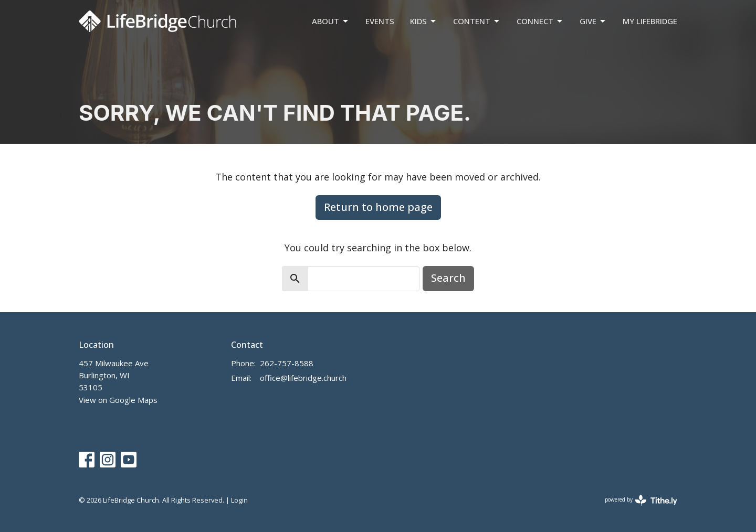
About (331, 21)
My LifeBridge (650, 21)
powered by (641, 500)
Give (593, 21)
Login (239, 500)
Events (380, 21)
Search (448, 278)
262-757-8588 (287, 363)
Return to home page (378, 207)
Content (477, 21)
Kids (424, 21)
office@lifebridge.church (303, 378)
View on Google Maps (118, 400)
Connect (540, 21)
